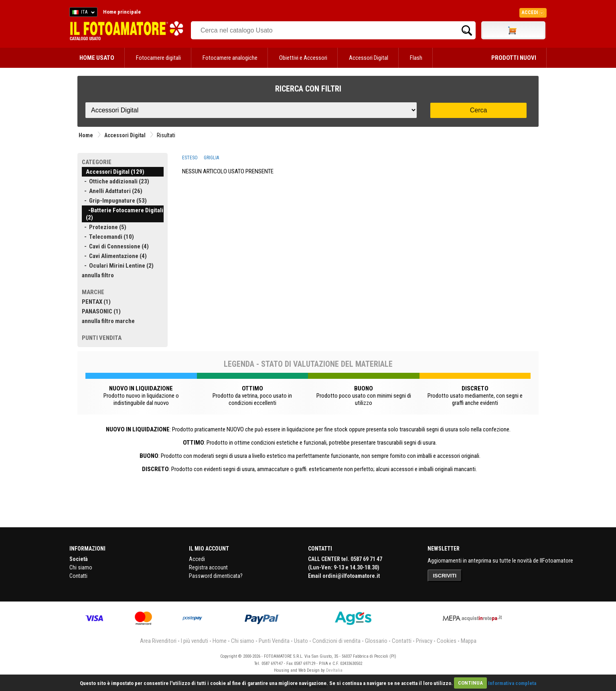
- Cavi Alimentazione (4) (114, 256)
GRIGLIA (211, 158)
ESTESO (190, 158)
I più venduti (195, 641)
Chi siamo (81, 567)
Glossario (376, 641)
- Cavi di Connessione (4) (115, 246)
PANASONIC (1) (101, 311)
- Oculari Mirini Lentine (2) (118, 266)
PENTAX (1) (96, 302)
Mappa (469, 641)
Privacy (424, 641)
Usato (301, 641)
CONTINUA (470, 683)
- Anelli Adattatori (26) (112, 191)
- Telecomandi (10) (108, 237)
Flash (416, 58)
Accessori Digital (369, 58)
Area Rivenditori (158, 641)
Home (86, 135)
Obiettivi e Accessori (303, 58)
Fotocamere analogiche (230, 58)
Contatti (78, 576)
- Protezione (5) (104, 227)
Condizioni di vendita (336, 641)
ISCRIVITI (445, 576)
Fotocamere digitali (158, 58)
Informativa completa (512, 683)
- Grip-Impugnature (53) (114, 201)
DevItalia (334, 670)
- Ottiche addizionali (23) (115, 181)
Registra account (208, 567)
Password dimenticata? (216, 576)
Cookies (447, 641)
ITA (82, 13)
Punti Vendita (274, 641)
